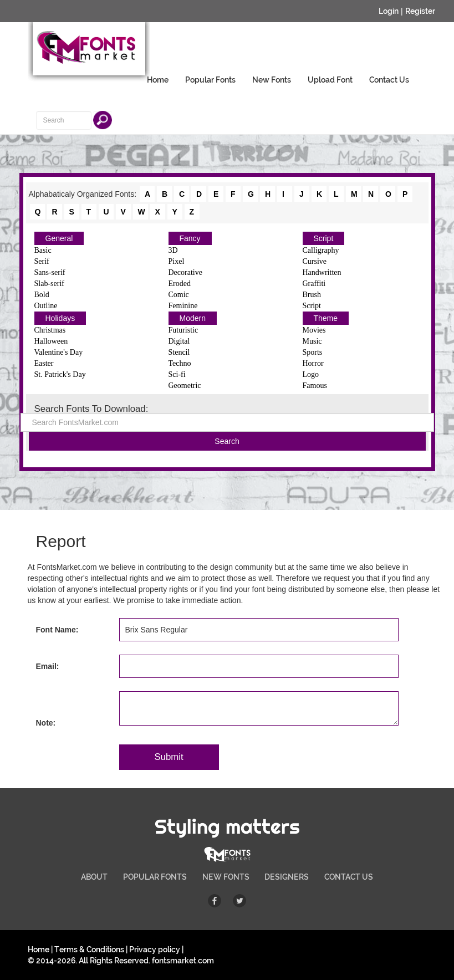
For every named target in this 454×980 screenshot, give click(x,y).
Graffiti (314, 284)
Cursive (315, 261)
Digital (179, 341)
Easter (44, 363)
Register (420, 11)
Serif (42, 261)
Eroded (180, 284)
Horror (313, 363)
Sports (313, 352)
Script (324, 238)
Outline (46, 306)
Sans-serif (50, 272)
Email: (48, 666)
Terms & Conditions (89, 950)
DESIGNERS (287, 877)
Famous (315, 386)
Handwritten (322, 272)
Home (158, 80)
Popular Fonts (210, 80)
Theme (326, 318)
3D (173, 250)
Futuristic (183, 330)
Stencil (179, 352)
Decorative (185, 272)
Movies (314, 330)
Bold (42, 295)
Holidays (60, 318)
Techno (180, 363)
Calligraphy (321, 250)
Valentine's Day (59, 352)
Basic (43, 250)
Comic (179, 295)
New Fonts (272, 80)
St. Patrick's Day (60, 374)
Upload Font (330, 80)
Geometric (185, 386)
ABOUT (94, 877)
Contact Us (389, 80)
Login (389, 11)
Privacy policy (155, 950)
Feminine (183, 306)
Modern (193, 318)
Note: (46, 723)
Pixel (177, 261)
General (59, 238)
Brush (312, 295)
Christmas (50, 330)
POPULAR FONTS (155, 877)
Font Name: (57, 630)
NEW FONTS (226, 877)
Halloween (51, 341)
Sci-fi (177, 374)
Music (312, 341)
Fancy (190, 238)
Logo (311, 374)
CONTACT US (349, 877)
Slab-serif (49, 284)
